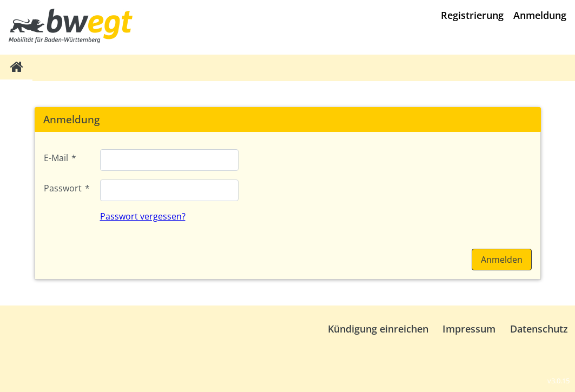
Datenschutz (539, 329)
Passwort (67, 188)
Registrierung (472, 15)
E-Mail (60, 158)
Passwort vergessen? (143, 216)
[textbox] (169, 160)
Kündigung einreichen (378, 329)
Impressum (469, 329)
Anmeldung (540, 15)
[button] (502, 260)
